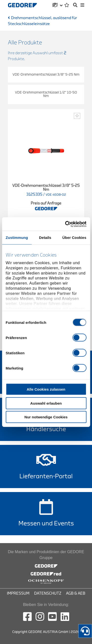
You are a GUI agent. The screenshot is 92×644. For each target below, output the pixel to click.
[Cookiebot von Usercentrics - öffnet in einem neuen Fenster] (66, 224)
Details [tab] (45, 238)
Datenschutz (48, 593)
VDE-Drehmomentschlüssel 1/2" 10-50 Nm (46, 94)
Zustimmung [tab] (17, 238)
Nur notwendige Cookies (46, 417)
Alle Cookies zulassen (46, 389)
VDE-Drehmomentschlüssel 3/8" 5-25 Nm (46, 75)
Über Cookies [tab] (74, 238)
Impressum (18, 593)
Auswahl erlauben (46, 403)
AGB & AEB (76, 593)
